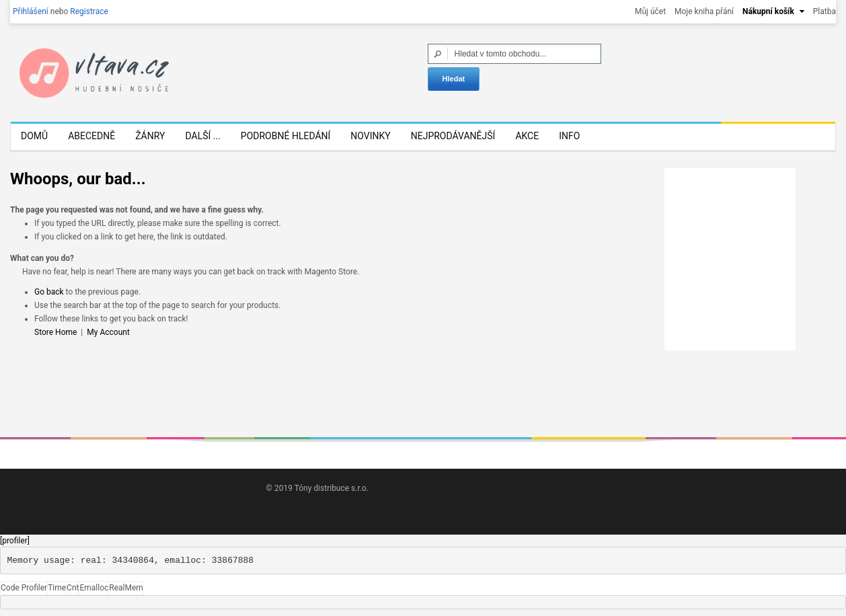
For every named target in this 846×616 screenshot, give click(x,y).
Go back (49, 292)
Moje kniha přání (704, 11)
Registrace (89, 11)
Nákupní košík (768, 11)
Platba (824, 11)
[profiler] (15, 541)
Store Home (55, 332)
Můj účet (650, 11)
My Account (108, 332)
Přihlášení (31, 11)
